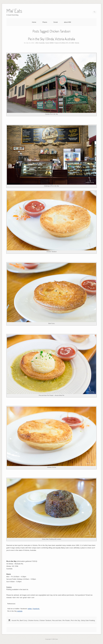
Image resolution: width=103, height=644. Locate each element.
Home (34, 22)
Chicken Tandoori (45, 620)
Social (56, 22)
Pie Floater (66, 620)
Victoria (77, 43)
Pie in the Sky (75, 620)
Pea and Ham (57, 620)
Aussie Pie (15, 620)
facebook (36, 609)
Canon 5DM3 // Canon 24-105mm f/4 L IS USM (60, 43)
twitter (30, 609)
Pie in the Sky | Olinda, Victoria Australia (51, 39)
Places (45, 22)
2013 (37, 43)
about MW (68, 22)
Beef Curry (23, 620)
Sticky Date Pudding (88, 620)
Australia (42, 43)
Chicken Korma (33, 620)
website (20, 611)
